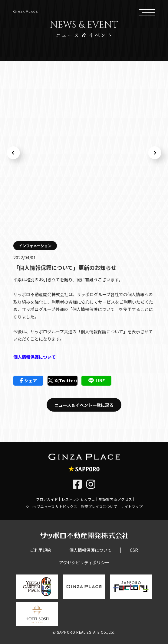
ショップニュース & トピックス (51, 506)
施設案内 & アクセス (115, 499)
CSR (134, 550)
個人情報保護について (35, 357)
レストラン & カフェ (78, 499)
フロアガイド (47, 499)
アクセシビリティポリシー (84, 562)
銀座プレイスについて (99, 506)
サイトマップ (132, 506)
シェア (28, 380)
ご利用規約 (41, 550)
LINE (97, 380)
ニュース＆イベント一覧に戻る (84, 405)
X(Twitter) (62, 380)
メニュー (147, 11)
